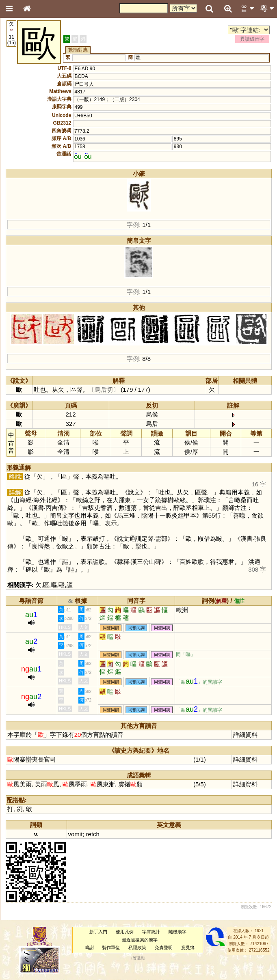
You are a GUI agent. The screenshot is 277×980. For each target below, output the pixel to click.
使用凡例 (125, 932)
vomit (76, 834)
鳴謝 (89, 948)
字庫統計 (151, 932)
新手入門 (98, 932)
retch (93, 834)
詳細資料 (245, 735)
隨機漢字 (177, 932)
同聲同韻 (111, 628)
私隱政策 (137, 948)
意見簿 (188, 948)
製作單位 (111, 948)
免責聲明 (164, 948)
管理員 (138, 958)
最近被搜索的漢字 (140, 940)
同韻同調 (136, 628)
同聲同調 (162, 628)
